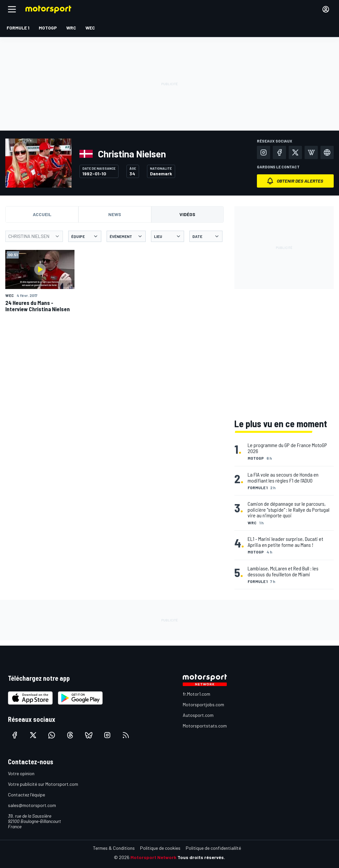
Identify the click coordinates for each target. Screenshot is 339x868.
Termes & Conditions (114, 848)
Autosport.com (198, 715)
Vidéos (187, 214)
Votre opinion (21, 773)
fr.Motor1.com (196, 694)
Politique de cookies (160, 848)
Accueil (42, 214)
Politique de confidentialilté (213, 848)
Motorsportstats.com (205, 726)
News (115, 214)
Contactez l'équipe (26, 795)
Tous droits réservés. (201, 857)
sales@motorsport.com (32, 805)
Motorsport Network (153, 857)
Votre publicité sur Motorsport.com (43, 784)
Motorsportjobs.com (203, 704)
